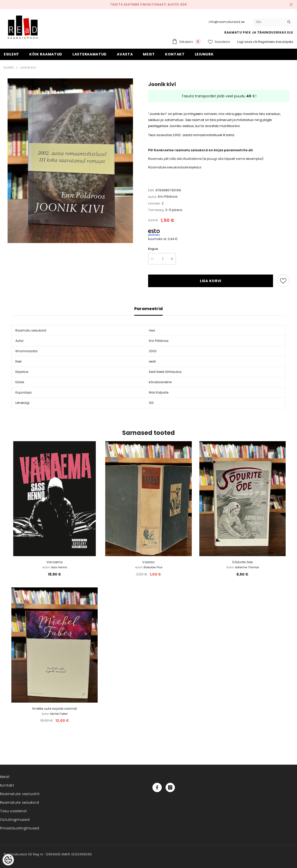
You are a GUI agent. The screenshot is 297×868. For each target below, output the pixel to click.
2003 (153, 351)
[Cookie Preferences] (8, 860)
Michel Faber (59, 714)
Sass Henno (59, 567)
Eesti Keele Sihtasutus (165, 372)
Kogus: (153, 249)
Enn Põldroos (168, 197)
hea (152, 330)
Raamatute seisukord (19, 802)
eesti (152, 361)
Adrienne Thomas (247, 567)
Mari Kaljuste (159, 392)
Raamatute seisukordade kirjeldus (175, 167)
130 (151, 403)
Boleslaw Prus (153, 567)
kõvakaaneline (160, 382)
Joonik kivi (28, 67)
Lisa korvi (211, 281)
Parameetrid (149, 309)
